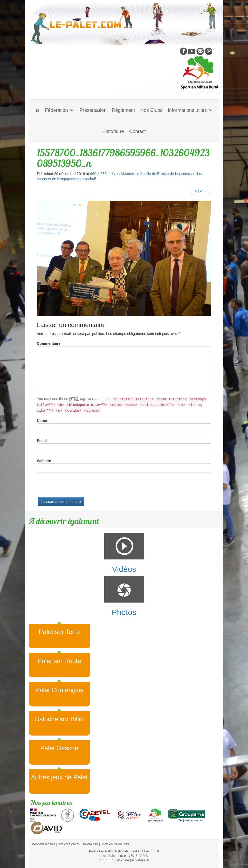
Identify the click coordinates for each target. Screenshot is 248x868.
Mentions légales (44, 844)
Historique (113, 131)
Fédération (60, 110)
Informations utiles (190, 110)
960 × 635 (98, 174)
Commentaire (49, 343)
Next (201, 191)
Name (42, 421)
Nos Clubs (151, 110)
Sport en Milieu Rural (115, 844)
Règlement (123, 110)
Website (44, 461)
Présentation (93, 110)
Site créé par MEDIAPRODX (78, 844)
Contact (137, 131)
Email (42, 441)
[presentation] (77, 487)
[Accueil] (37, 110)
